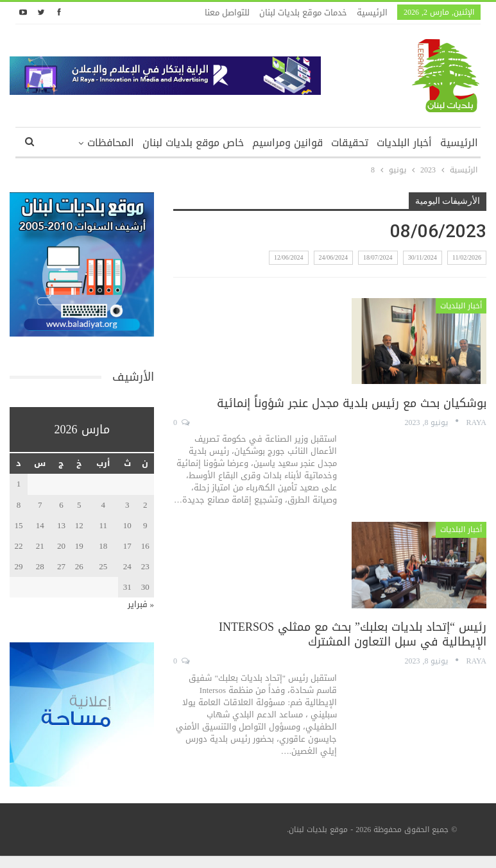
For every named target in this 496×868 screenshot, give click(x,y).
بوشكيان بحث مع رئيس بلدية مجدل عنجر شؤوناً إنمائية (352, 403)
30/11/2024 (423, 257)
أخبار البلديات (404, 143)
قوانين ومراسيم (287, 143)
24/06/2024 (334, 257)
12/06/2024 (289, 257)
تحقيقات (350, 143)
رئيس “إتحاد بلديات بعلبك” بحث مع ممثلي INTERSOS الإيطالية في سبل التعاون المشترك (353, 634)
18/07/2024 (378, 257)
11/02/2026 (467, 257)
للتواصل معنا (227, 13)
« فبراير (141, 604)
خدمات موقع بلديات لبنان (303, 13)
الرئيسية (372, 13)
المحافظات (111, 143)
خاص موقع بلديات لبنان (193, 143)
